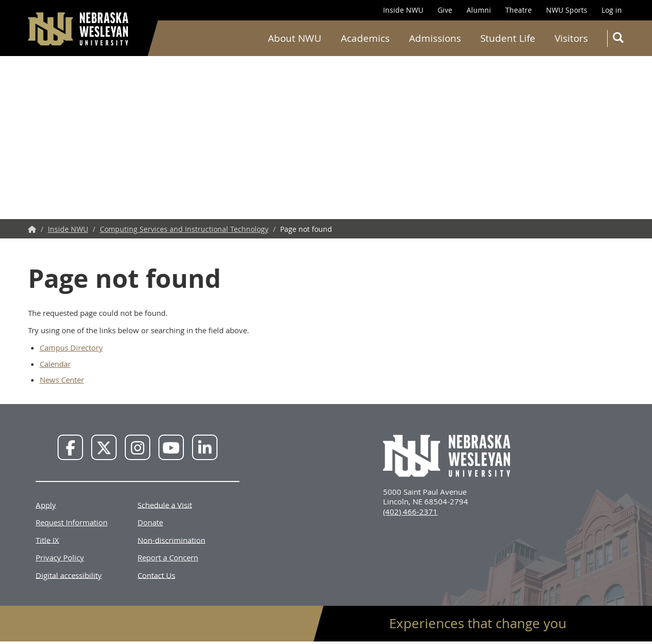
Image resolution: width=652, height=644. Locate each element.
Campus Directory (71, 347)
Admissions (435, 38)
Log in (612, 10)
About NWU (295, 38)
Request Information (72, 522)
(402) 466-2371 (410, 512)
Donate (150, 522)
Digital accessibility (69, 575)
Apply (46, 504)
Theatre (519, 10)
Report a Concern (168, 557)
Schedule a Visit (165, 504)
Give (445, 10)
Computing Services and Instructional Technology (184, 229)
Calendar (55, 364)
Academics (365, 38)
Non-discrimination (171, 540)
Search (620, 39)
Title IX (47, 540)
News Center (62, 380)
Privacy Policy (60, 557)
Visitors (571, 38)
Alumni (479, 10)
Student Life (508, 38)
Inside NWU (403, 10)
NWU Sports (567, 10)
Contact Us (156, 575)
